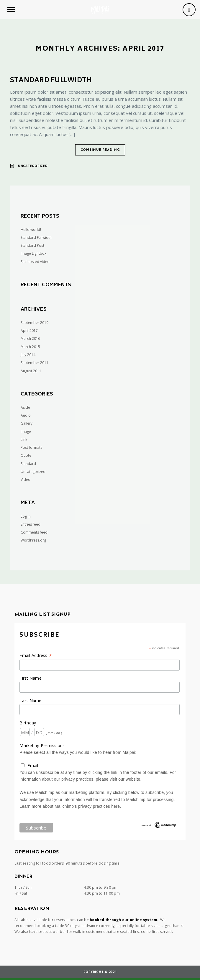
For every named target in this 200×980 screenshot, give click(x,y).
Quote (26, 455)
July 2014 (28, 355)
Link (24, 439)
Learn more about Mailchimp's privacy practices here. (70, 806)
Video (26, 480)
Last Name (30, 700)
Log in (26, 516)
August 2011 (31, 371)
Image (26, 432)
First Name (31, 678)
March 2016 (30, 338)
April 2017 (29, 331)
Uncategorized (33, 166)
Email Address (36, 655)
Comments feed (34, 532)
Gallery (27, 423)
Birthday (28, 723)
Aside (25, 407)
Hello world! (31, 230)
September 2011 (35, 363)
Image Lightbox (33, 253)
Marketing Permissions (42, 745)
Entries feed (31, 524)
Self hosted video (35, 262)
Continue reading (100, 150)
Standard (28, 464)
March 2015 (30, 347)
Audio (26, 415)
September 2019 (35, 323)
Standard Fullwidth (51, 81)
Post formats (31, 447)
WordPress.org (33, 540)
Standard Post (32, 245)
